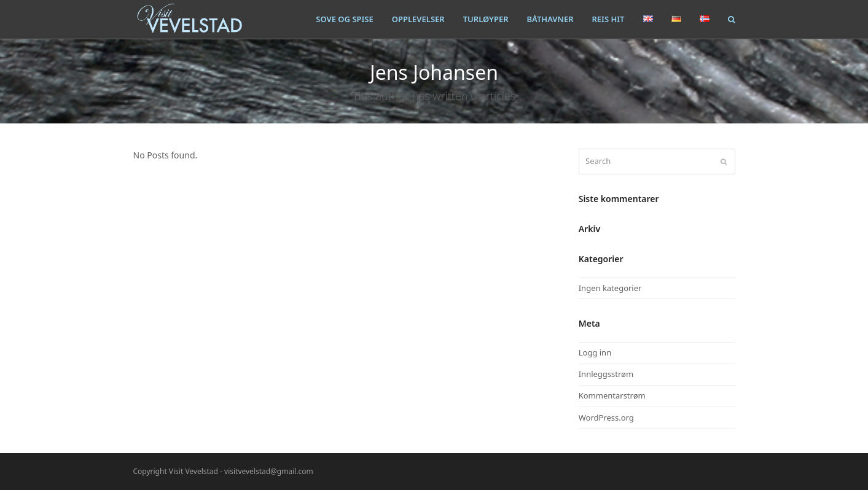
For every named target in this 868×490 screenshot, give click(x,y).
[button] (732, 19)
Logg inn (595, 352)
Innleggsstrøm (606, 374)
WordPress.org (606, 418)
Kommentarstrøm (612, 395)
